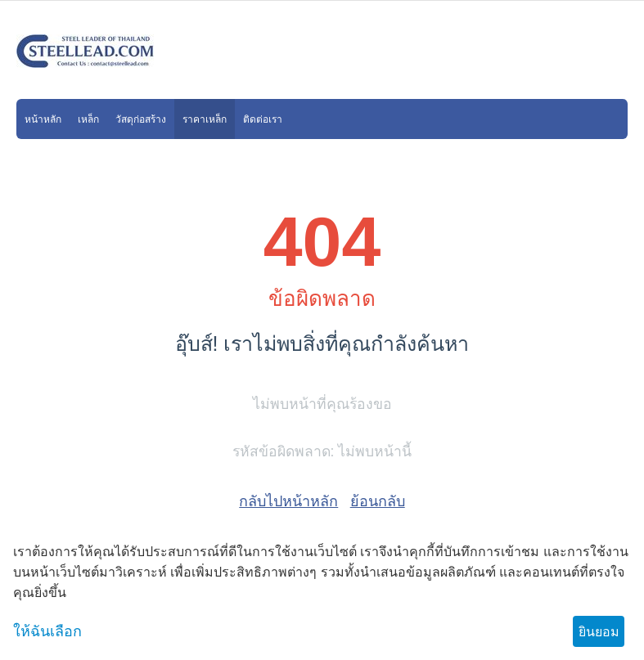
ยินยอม (599, 632)
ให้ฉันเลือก (47, 631)
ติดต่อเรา (263, 119)
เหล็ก (88, 119)
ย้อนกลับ (378, 501)
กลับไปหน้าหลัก (288, 501)
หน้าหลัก (43, 119)
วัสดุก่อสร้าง (141, 119)
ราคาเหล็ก (205, 119)
